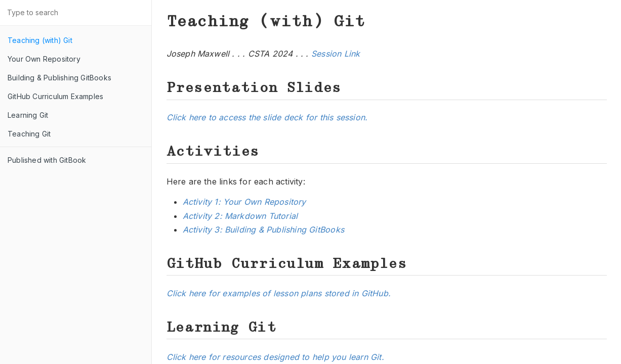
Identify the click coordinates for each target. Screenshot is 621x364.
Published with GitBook (47, 160)
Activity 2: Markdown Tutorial (240, 216)
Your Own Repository (44, 59)
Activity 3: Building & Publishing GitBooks (263, 230)
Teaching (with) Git (40, 40)
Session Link (336, 54)
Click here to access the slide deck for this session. (267, 117)
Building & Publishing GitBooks (59, 78)
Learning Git (28, 115)
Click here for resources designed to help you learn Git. (275, 357)
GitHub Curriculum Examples (55, 96)
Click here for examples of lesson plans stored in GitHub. (279, 293)
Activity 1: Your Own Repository (244, 202)
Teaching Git (29, 134)
